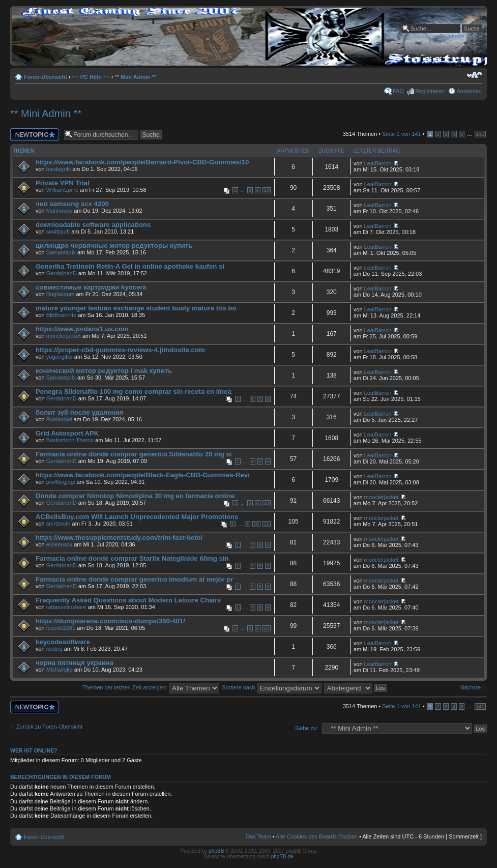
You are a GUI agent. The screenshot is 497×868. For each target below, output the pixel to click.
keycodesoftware (63, 642)
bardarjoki (59, 169)
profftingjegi (61, 482)
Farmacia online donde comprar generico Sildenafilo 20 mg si (134, 454)
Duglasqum (61, 294)
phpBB (216, 851)
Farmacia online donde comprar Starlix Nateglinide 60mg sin (132, 558)
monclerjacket (64, 336)
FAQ (398, 91)
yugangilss (60, 357)
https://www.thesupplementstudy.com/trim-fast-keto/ (119, 538)
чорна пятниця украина (75, 663)
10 (267, 190)
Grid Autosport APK (67, 433)
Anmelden (469, 91)
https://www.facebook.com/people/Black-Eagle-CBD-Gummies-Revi (143, 475)
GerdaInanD (62, 273)
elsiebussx (59, 544)
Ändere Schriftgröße (474, 75)
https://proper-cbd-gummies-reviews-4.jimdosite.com (120, 350)
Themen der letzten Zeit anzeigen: (151, 687)
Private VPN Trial (63, 183)
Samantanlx (61, 252)
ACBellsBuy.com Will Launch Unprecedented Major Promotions (137, 517)
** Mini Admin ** (136, 77)
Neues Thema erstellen (35, 135)
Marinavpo (59, 211)
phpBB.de (282, 857)
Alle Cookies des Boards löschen (317, 836)
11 (267, 524)
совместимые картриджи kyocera (91, 287)
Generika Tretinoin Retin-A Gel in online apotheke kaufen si (130, 266)
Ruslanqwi (59, 419)
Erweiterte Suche (460, 36)
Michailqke (60, 670)
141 (480, 134)
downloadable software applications (93, 225)
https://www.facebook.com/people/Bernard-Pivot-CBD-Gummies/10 (142, 162)
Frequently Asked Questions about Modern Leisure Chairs (128, 600)
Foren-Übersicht (46, 77)
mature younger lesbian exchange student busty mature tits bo (136, 308)
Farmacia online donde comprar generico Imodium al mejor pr (134, 579)
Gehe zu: (306, 728)
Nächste (471, 687)
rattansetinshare (66, 607)
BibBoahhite (61, 315)
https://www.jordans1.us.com (82, 329)
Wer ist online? (34, 750)
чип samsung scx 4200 (72, 204)
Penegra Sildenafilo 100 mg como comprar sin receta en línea (134, 392)
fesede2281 (61, 628)
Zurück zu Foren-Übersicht (49, 727)
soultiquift (58, 232)
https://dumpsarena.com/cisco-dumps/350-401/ (110, 621)
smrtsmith (59, 524)
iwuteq (54, 649)
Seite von (401, 134)
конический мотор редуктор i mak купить (104, 371)
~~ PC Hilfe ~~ (91, 77)
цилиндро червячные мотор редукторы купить (114, 245)
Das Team (258, 836)
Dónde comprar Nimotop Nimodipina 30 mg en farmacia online (135, 496)
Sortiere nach (271, 687)
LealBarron (378, 163)
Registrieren (430, 91)
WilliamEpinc (62, 190)
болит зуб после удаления (79, 412)
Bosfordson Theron (70, 440)
